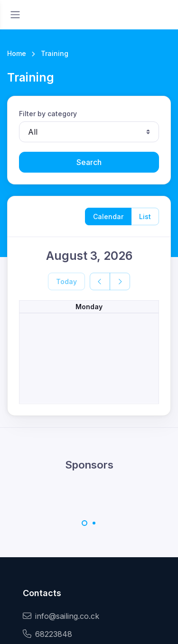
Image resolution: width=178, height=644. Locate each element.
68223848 (47, 634)
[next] (120, 281)
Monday (89, 307)
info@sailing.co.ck (61, 616)
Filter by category (48, 114)
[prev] (100, 281)
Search (89, 162)
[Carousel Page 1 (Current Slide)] (84, 523)
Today (66, 281)
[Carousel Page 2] (94, 523)
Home (17, 53)
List (145, 216)
